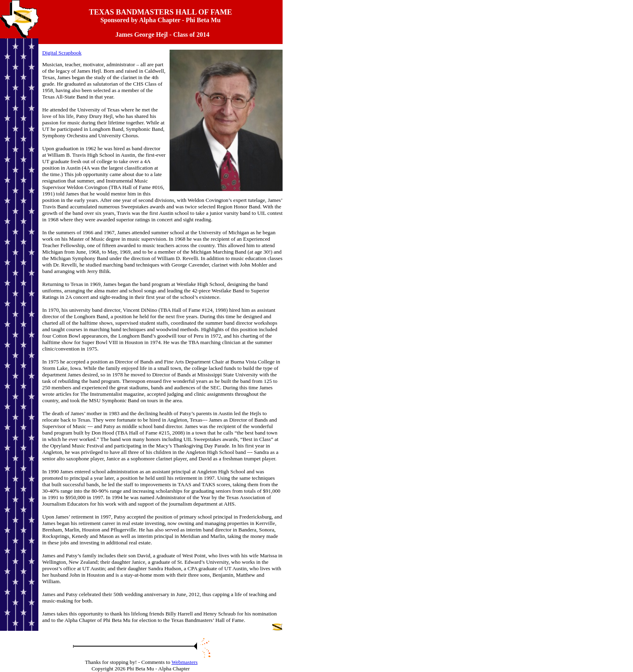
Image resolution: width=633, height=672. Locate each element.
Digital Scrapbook (62, 53)
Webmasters (185, 662)
